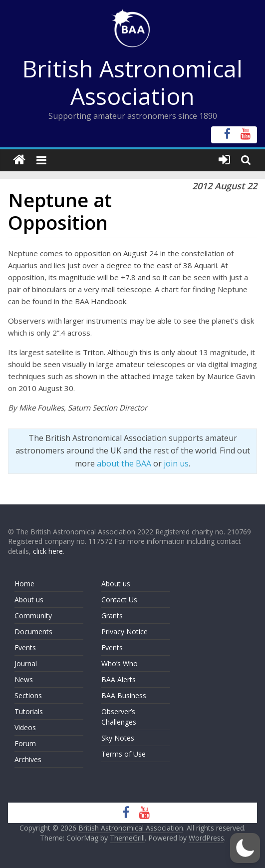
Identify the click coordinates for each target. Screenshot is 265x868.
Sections (28, 695)
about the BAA (124, 463)
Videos (25, 727)
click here (48, 551)
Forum (25, 743)
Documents (33, 632)
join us (176, 463)
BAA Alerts (119, 679)
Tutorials (29, 711)
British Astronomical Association (132, 82)
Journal (26, 663)
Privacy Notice (125, 632)
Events (25, 648)
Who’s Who (120, 663)
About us (29, 600)
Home (24, 584)
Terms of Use (124, 754)
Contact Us (119, 600)
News (24, 679)
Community (33, 616)
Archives (28, 759)
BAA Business (124, 695)
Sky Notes (118, 738)
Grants (112, 616)
